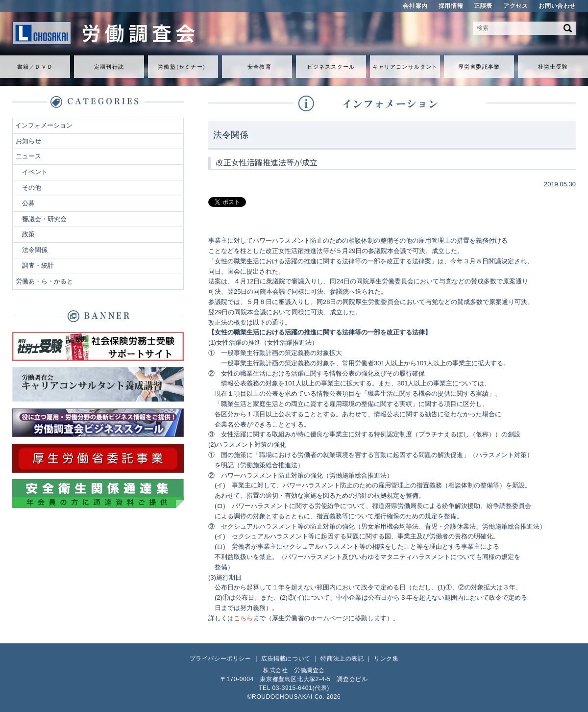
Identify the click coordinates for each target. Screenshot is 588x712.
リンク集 (386, 659)
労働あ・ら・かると (44, 281)
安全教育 (259, 67)
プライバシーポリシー (220, 659)
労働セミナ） (183, 67)
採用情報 (451, 6)
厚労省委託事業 (479, 67)
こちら (243, 618)
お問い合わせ (557, 6)
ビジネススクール (331, 67)
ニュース (28, 156)
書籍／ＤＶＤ (35, 67)
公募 (28, 203)
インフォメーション (44, 125)
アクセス (515, 6)
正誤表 (483, 6)
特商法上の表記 (342, 659)
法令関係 (35, 250)
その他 (32, 188)
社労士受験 (553, 67)
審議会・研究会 (44, 219)
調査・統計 (38, 266)
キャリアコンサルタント (405, 67)
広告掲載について (286, 659)
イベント (35, 172)
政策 (28, 234)
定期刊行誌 (109, 67)
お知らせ (28, 141)
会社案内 (415, 6)
